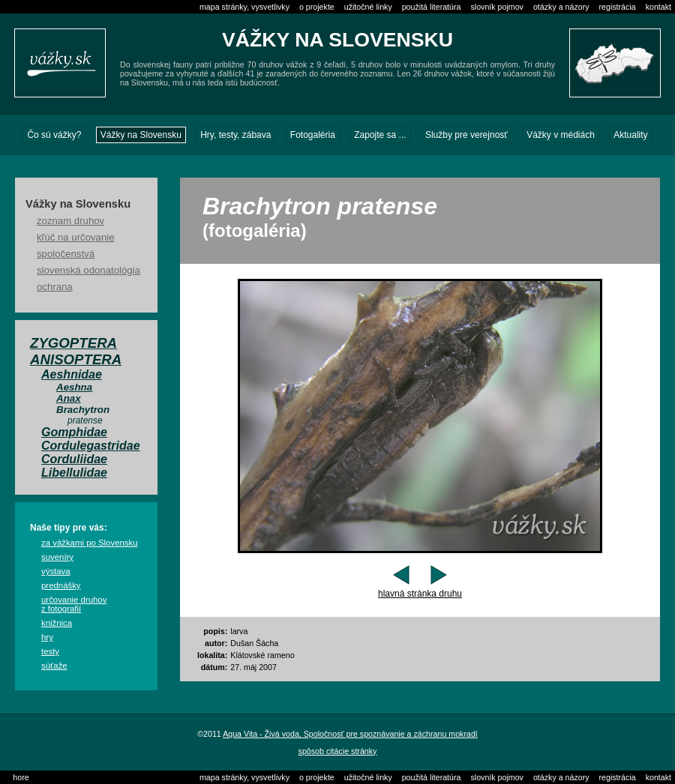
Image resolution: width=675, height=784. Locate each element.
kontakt (658, 7)
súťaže (54, 666)
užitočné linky (368, 7)
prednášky (61, 585)
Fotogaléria (313, 135)
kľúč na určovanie (76, 237)
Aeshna (74, 387)
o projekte (317, 7)
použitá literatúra (432, 7)
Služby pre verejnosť (466, 135)
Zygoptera (73, 343)
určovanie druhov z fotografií (74, 604)
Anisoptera (76, 359)
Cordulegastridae (91, 446)
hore (21, 777)
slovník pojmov (496, 7)
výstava (56, 571)
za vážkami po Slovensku (90, 543)
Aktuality (630, 135)
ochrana (55, 287)
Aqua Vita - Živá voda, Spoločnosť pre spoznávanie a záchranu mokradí (350, 734)
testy (50, 651)
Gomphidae (74, 432)
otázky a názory (561, 7)
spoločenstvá (66, 254)
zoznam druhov (70, 221)
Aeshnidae (72, 374)
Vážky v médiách (561, 135)
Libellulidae (74, 473)
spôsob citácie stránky (338, 751)
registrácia (618, 7)
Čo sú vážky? (54, 135)
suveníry (57, 557)
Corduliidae (74, 459)
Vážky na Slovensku (141, 135)
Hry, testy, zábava (235, 135)
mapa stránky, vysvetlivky (244, 7)
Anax (69, 398)
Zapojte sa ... (380, 135)
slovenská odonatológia (88, 270)
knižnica (57, 623)
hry (47, 637)
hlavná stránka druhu (420, 594)
